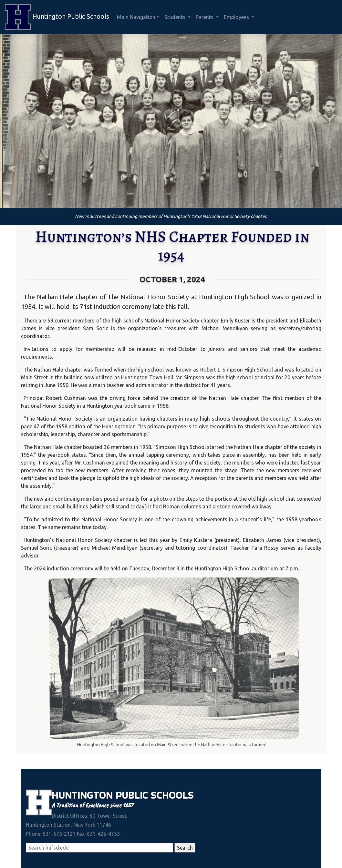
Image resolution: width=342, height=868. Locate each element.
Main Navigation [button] (136, 17)
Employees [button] (237, 17)
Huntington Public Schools (57, 17)
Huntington (84, 795)
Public (133, 795)
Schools (172, 795)
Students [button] (176, 17)
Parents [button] (205, 17)
